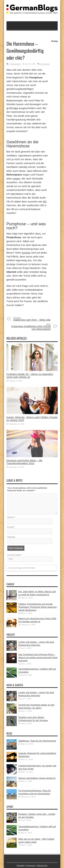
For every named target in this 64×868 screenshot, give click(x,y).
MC (45, 201)
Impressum (31, 865)
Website (11, 537)
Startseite (21, 865)
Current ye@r (15, 555)
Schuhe (26, 253)
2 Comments (45, 64)
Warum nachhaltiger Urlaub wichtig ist (37, 778)
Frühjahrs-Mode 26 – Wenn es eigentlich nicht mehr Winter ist (30, 376)
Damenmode (16, 64)
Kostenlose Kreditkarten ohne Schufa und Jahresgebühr (30, 327)
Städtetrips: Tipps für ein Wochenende (37, 741)
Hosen (16, 178)
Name (10, 517)
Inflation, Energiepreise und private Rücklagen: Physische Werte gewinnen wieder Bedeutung (38, 607)
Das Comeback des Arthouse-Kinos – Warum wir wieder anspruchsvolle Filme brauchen (38, 657)
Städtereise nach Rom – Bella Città (34, 319)
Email (10, 527)
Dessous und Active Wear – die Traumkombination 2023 (24, 462)
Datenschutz (42, 865)
